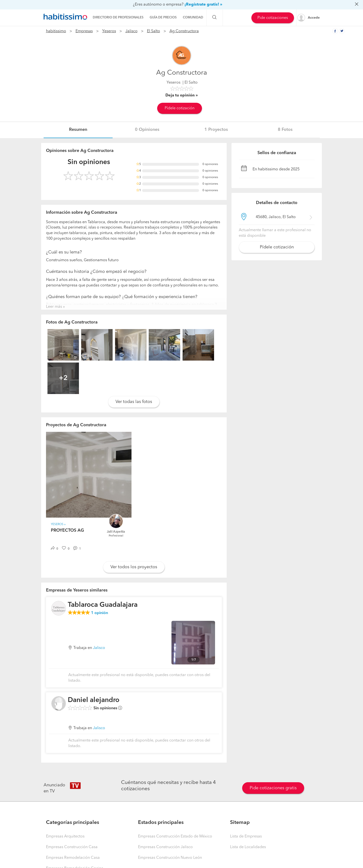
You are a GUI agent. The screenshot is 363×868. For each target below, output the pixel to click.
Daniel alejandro (94, 700)
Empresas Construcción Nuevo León (170, 858)
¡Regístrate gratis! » (203, 5)
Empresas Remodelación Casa (73, 858)
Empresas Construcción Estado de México (175, 836)
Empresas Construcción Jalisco (165, 847)
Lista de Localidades (248, 847)
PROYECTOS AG (67, 530)
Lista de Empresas (246, 836)
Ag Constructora (184, 31)
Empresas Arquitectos (65, 836)
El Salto (154, 31)
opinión (100, 613)
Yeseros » (58, 524)
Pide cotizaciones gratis (273, 788)
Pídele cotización (180, 108)
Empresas (84, 31)
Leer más (54, 307)
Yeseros (109, 31)
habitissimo (56, 31)
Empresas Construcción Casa (72, 847)
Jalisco (131, 31)
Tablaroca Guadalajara (103, 605)
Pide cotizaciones (273, 18)
